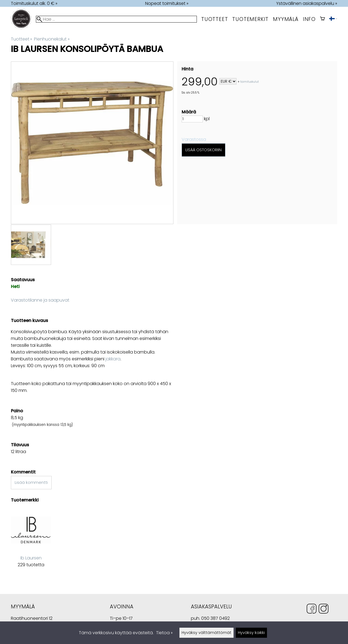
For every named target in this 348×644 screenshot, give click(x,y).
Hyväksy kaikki (251, 633)
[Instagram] (324, 610)
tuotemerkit (250, 19)
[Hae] (116, 19)
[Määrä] (192, 119)
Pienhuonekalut (52, 39)
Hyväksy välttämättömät (206, 633)
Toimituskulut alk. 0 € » (34, 3)
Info (309, 19)
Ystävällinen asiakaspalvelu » (307, 3)
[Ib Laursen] (31, 542)
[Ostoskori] (322, 19)
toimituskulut (250, 82)
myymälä (286, 19)
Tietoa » (164, 633)
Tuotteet (215, 19)
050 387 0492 (215, 618)
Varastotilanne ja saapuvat (40, 300)
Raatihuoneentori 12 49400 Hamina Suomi (32, 619)
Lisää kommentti (31, 482)
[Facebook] (312, 610)
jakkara (113, 359)
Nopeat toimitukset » (167, 3)
